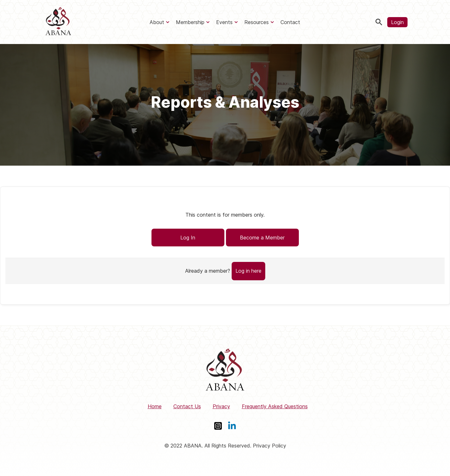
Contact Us (187, 406)
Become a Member (262, 238)
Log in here (248, 271)
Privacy (221, 406)
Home (155, 406)
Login (397, 22)
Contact (290, 22)
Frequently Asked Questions (275, 406)
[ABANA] (58, 22)
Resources (257, 22)
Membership (190, 22)
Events (224, 22)
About (157, 22)
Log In (188, 238)
